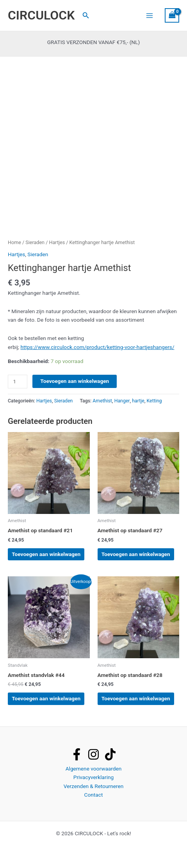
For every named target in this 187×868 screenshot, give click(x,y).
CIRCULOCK (41, 15)
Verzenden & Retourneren (94, 786)
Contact (94, 795)
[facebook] (77, 754)
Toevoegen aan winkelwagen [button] (46, 554)
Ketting (154, 401)
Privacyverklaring (93, 777)
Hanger (122, 401)
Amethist (102, 401)
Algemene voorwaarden (94, 769)
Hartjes (57, 242)
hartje (138, 401)
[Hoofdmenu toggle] (149, 15)
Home (14, 242)
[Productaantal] (18, 382)
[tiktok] (110, 754)
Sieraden (35, 242)
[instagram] (93, 754)
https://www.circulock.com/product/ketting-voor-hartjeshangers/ (97, 347)
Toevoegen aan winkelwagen (75, 381)
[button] (86, 15)
